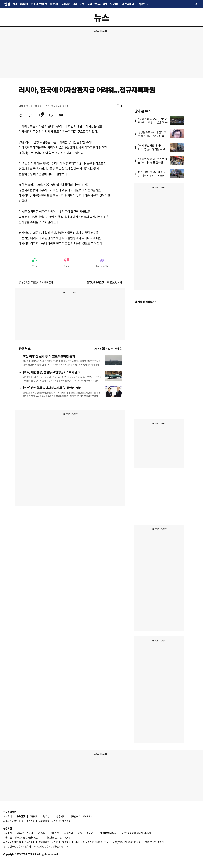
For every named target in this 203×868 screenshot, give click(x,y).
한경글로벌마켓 (39, 4)
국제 (89, 4)
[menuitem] (21, 115)
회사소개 (7, 816)
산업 (82, 4)
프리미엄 (129, 4)
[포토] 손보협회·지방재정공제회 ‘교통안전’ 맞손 (52, 388)
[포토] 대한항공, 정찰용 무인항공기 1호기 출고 (52, 372)
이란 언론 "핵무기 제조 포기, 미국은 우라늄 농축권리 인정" (153, 176)
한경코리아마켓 (21, 4)
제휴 (19, 833)
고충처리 (34, 816)
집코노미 (54, 4)
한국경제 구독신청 (95, 282)
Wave (97, 4)
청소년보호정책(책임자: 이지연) (136, 833)
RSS (80, 833)
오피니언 (66, 4)
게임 (105, 4)
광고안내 (47, 816)
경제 (75, 4)
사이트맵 (55, 833)
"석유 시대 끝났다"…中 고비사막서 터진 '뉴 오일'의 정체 (152, 122)
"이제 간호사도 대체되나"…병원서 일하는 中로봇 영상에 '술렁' (153, 149)
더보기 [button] (142, 4)
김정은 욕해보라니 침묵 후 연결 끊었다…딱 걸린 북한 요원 (152, 136)
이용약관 (91, 833)
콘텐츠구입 (28, 833)
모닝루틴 (115, 4)
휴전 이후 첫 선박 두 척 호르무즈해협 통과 (49, 356)
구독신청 (21, 816)
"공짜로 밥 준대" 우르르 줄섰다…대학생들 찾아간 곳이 (153, 162)
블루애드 (61, 816)
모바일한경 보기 (114, 282)
